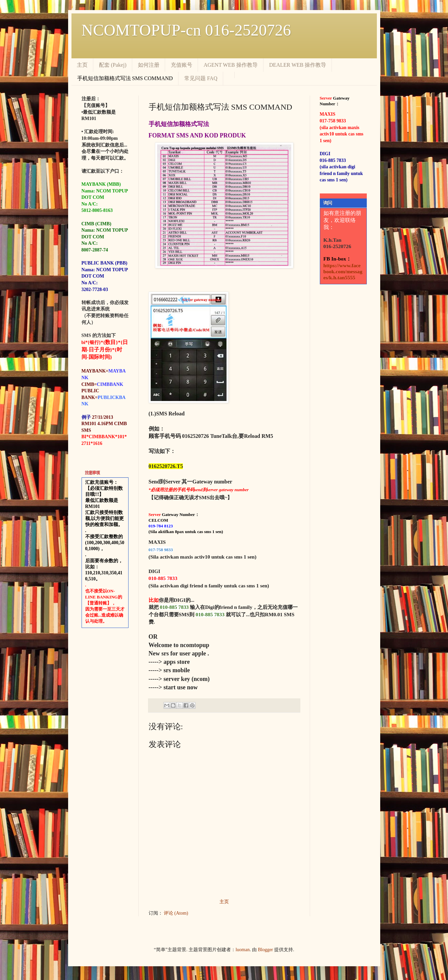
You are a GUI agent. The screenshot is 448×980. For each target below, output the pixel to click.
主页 (82, 65)
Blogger (265, 950)
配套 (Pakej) (113, 65)
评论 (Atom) (176, 913)
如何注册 (149, 65)
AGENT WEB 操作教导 (231, 65)
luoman (243, 950)
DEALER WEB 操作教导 (298, 65)
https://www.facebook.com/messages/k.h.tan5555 (343, 271)
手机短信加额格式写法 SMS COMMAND (125, 78)
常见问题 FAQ (201, 78)
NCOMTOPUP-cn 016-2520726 (186, 30)
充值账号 (182, 65)
